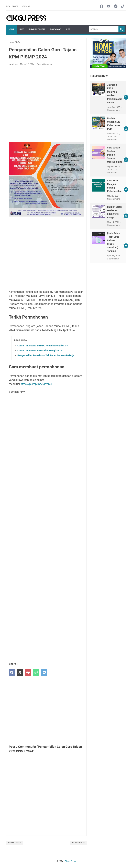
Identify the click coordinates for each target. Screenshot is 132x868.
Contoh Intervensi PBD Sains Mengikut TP (40, 350)
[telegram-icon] (116, 7)
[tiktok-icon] (123, 7)
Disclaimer (12, 6)
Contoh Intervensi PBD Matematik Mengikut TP (43, 346)
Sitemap (26, 6)
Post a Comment (45, 64)
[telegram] (44, 672)
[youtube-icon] (109, 7)
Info (22, 29)
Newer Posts (15, 843)
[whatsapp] (36, 672)
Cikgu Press (70, 861)
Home (12, 29)
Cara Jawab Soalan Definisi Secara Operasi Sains (115, 155)
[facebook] (12, 672)
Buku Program (37, 29)
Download (56, 29)
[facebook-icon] (101, 7)
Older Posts (78, 843)
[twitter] (20, 672)
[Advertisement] (46, 100)
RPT (68, 29)
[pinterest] (28, 672)
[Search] (104, 29)
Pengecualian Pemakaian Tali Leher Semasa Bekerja (46, 355)
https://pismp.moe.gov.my (36, 384)
